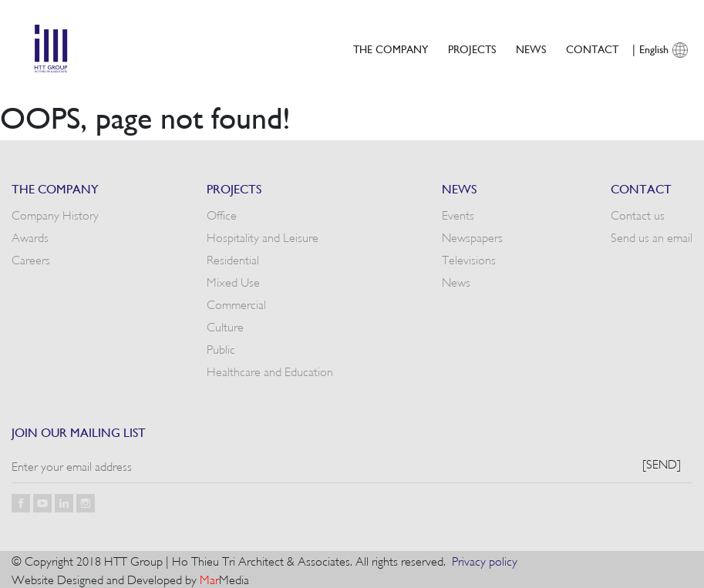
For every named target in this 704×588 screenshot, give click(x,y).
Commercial (236, 304)
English (654, 49)
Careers (31, 259)
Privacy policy (485, 560)
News (531, 49)
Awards (30, 237)
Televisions (469, 259)
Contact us (638, 214)
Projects (472, 49)
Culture (225, 326)
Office (222, 214)
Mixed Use (233, 281)
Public (221, 348)
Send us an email (652, 237)
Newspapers (472, 237)
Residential (233, 259)
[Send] (662, 463)
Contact (592, 49)
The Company (391, 49)
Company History (55, 214)
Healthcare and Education (270, 371)
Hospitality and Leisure (263, 237)
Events (458, 214)
